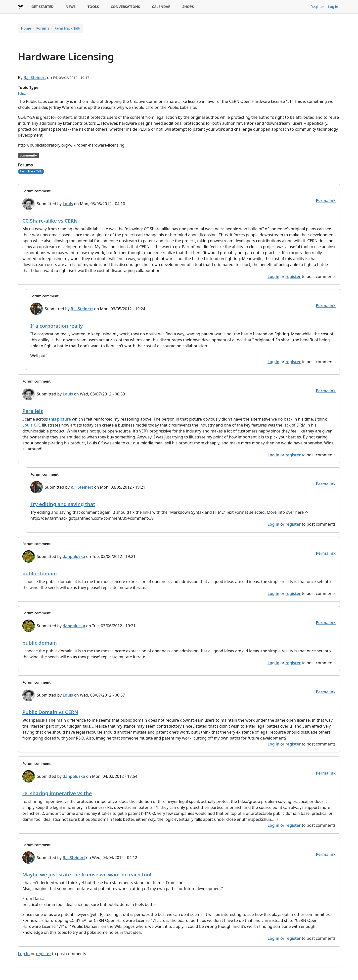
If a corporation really (57, 326)
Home (26, 28)
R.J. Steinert (35, 78)
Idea (22, 93)
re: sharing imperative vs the (57, 793)
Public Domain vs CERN (50, 712)
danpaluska (74, 556)
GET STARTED (43, 7)
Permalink (326, 200)
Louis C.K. (32, 425)
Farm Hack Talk (67, 28)
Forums (43, 28)
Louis (68, 204)
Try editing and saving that (63, 504)
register (293, 276)
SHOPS (188, 7)
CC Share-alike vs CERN (50, 221)
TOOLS (93, 7)
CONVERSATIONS (125, 7)
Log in (333, 7)
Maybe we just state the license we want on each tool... (89, 875)
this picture (60, 419)
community (28, 155)
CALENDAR (161, 7)
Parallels (33, 411)
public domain (40, 573)
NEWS (71, 7)
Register (317, 7)
